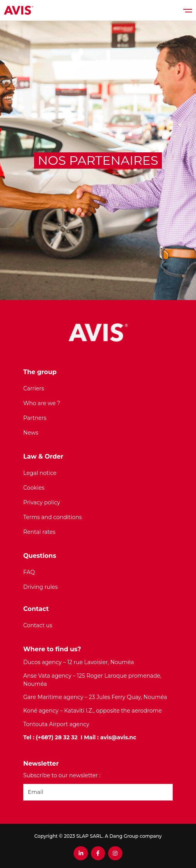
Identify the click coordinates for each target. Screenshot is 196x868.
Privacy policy (42, 502)
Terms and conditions (52, 517)
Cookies (34, 488)
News (31, 433)
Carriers (34, 388)
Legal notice (40, 473)
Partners (35, 418)
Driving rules (40, 587)
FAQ (29, 572)
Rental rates (39, 532)
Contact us (38, 625)
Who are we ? (42, 403)
